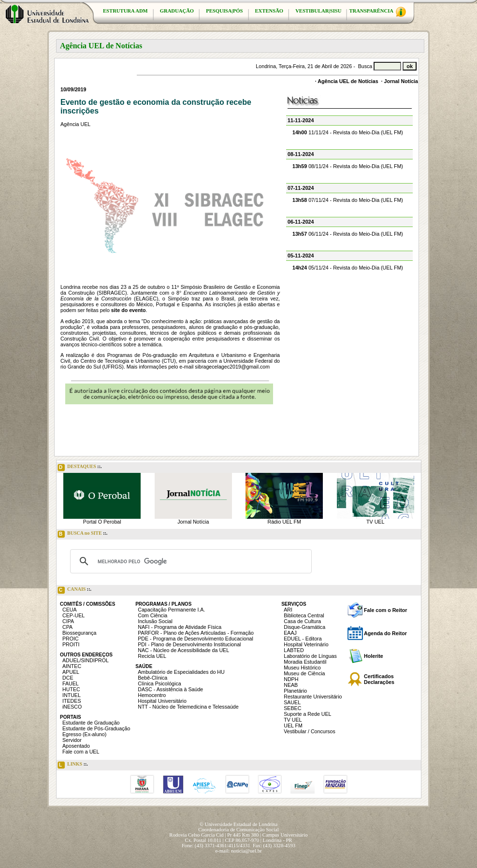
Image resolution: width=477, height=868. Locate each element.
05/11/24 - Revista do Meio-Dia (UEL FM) (348, 268)
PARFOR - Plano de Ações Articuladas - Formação (196, 633)
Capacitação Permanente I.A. (171, 610)
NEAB (291, 685)
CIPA (68, 621)
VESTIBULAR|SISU (318, 11)
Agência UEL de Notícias (348, 81)
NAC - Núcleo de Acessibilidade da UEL (183, 650)
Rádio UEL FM (284, 522)
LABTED (294, 650)
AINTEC (72, 666)
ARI (288, 610)
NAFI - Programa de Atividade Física (180, 627)
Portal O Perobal (102, 522)
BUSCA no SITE (82, 534)
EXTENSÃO (269, 11)
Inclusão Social (155, 621)
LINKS (73, 765)
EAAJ (290, 633)
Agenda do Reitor (385, 633)
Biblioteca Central (304, 615)
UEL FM (293, 726)
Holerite (374, 656)
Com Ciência (152, 615)
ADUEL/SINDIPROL (86, 660)
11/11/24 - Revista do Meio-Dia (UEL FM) (348, 132)
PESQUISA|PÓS (224, 11)
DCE (68, 678)
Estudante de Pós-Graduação (96, 728)
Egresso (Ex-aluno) (84, 734)
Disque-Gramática (304, 627)
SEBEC (292, 708)
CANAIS (74, 590)
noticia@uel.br (246, 851)
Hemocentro (152, 695)
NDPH (291, 679)
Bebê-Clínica (152, 678)
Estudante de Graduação (91, 723)
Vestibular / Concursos (310, 731)
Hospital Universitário (162, 701)
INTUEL (72, 695)
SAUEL (292, 702)
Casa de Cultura (302, 621)
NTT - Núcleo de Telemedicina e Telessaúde (188, 707)
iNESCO (72, 707)
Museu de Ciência (304, 673)
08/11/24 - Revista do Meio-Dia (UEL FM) (348, 166)
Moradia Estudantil (305, 662)
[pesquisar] (189, 561)
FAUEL (71, 683)
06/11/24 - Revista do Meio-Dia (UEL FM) (348, 234)
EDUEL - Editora (303, 639)
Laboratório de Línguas (310, 656)
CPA (67, 627)
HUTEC (71, 689)
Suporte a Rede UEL (307, 714)
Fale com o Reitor (385, 610)
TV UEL (375, 522)
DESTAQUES (80, 468)
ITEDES (72, 701)
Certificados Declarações (379, 679)
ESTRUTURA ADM (125, 11)
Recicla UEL (152, 656)
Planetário (295, 691)
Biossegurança (79, 633)
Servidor (72, 740)
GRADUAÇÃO (177, 11)
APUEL (71, 672)
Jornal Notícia (401, 81)
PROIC (71, 639)
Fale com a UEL (81, 752)
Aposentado (76, 746)
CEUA (70, 610)
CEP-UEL (73, 615)
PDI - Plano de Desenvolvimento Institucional (189, 644)
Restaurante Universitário (313, 697)
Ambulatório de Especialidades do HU (181, 672)
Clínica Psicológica (159, 683)
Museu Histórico (302, 668)
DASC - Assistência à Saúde (170, 689)
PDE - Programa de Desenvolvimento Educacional (195, 639)
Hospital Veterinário (306, 644)
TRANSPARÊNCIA (377, 12)
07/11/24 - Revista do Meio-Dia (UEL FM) (348, 200)
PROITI (71, 644)
